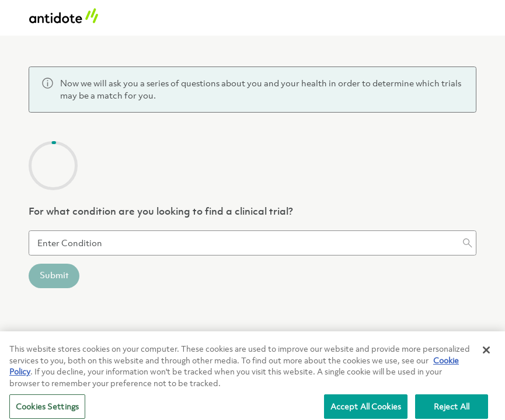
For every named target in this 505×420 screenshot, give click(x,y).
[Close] (486, 353)
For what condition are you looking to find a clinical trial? (161, 212)
